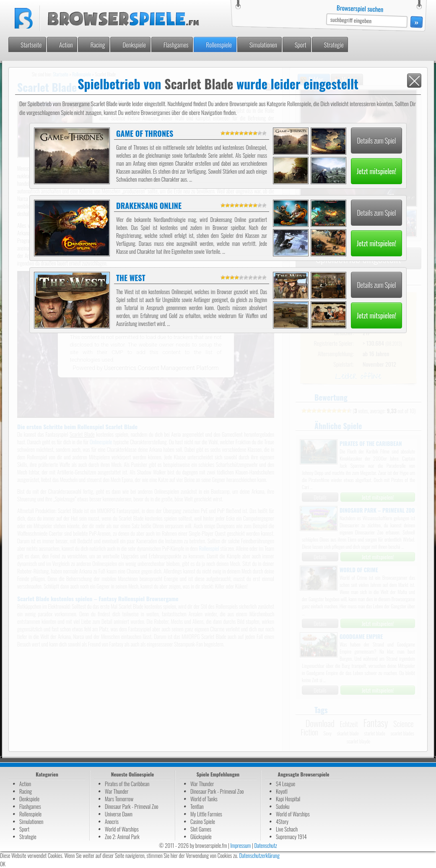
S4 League (285, 784)
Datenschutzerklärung (260, 855)
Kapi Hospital (288, 799)
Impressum (240, 845)
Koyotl (282, 791)
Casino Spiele (203, 821)
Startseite (31, 44)
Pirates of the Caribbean (127, 784)
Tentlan (197, 806)
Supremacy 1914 (291, 837)
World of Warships (122, 829)
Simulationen (263, 44)
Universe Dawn (119, 814)
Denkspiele (134, 44)
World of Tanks (204, 799)
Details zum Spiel (376, 141)
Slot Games (201, 829)
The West (131, 278)
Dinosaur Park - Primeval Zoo (132, 806)
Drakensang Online (149, 206)
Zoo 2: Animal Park (122, 837)
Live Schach (287, 829)
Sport (301, 44)
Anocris (112, 821)
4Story (282, 821)
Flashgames (176, 44)
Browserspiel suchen (360, 8)
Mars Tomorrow (119, 799)
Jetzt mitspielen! (376, 171)
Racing (97, 44)
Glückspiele (201, 837)
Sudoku (283, 806)
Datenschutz (265, 845)
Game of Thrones (145, 133)
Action (66, 44)
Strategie (334, 44)
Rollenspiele (219, 44)
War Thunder (117, 791)
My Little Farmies (206, 814)
